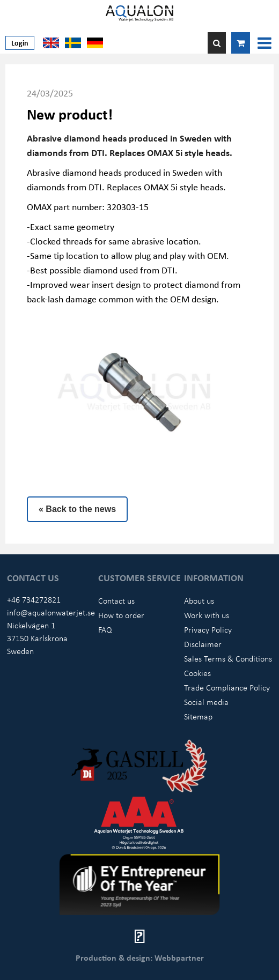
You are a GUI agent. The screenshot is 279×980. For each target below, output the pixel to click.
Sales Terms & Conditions (228, 658)
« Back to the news (77, 509)
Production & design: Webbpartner (140, 957)
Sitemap (198, 716)
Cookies (197, 673)
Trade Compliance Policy (227, 687)
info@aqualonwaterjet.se (51, 612)
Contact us (116, 600)
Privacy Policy (208, 629)
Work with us (207, 615)
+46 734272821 (34, 599)
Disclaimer (203, 644)
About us (199, 600)
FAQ (105, 629)
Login (20, 43)
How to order (121, 615)
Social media (206, 702)
